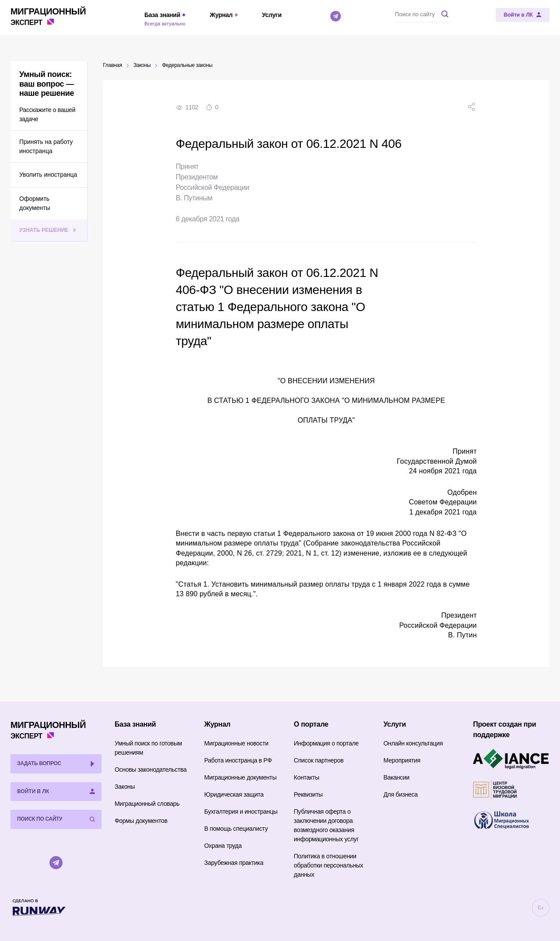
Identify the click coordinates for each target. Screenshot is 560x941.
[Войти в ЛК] (523, 15)
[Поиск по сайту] (423, 14)
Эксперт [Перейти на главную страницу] (48, 16)
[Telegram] (336, 16)
